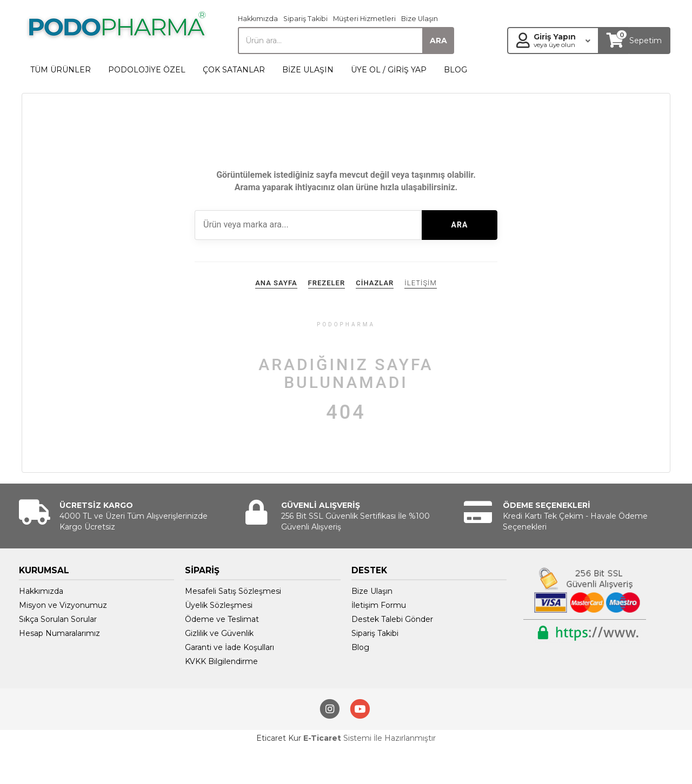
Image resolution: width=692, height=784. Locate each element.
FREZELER (327, 283)
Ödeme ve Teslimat (222, 619)
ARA (460, 225)
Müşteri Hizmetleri (364, 19)
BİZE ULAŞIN (308, 70)
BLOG (455, 70)
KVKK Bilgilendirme (221, 661)
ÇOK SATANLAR (234, 70)
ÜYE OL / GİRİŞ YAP (389, 70)
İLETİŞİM (420, 283)
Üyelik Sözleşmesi (219, 605)
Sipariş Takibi (305, 19)
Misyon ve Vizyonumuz (63, 605)
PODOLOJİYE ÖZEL (147, 70)
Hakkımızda (258, 19)
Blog (360, 647)
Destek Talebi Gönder (392, 619)
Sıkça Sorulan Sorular (58, 619)
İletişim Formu (379, 605)
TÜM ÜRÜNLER (61, 70)
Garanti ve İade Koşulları (229, 647)
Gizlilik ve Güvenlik (219, 633)
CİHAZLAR (375, 283)
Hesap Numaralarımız (59, 633)
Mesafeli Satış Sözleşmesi (233, 591)
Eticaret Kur (279, 738)
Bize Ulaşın (420, 19)
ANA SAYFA (276, 283)
